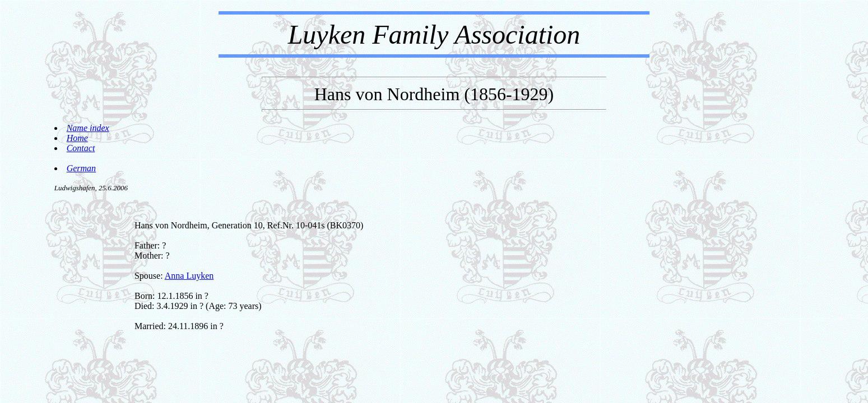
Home (77, 138)
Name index (88, 128)
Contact (81, 148)
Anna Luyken (189, 276)
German (81, 168)
